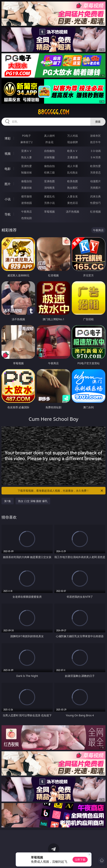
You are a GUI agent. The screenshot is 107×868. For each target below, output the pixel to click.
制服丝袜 (27, 172)
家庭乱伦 (49, 196)
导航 (8, 214)
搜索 (98, 122)
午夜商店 (27, 212)
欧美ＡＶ (73, 151)
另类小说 (49, 203)
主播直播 (73, 157)
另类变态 (95, 172)
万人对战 (73, 136)
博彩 (8, 138)
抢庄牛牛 (95, 142)
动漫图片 (95, 181)
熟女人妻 (27, 157)
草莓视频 (49, 212)
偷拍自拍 (49, 166)
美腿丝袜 (27, 188)
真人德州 (49, 136)
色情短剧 (27, 218)
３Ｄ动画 (95, 151)
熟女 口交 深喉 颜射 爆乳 (33, 501)
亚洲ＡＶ (27, 151)
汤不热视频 (73, 212)
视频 (8, 154)
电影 (8, 169)
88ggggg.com (53, 112)
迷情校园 (27, 203)
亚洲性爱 (27, 166)
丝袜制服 (49, 157)
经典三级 (49, 172)
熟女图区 (73, 188)
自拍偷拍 (49, 151)
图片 (8, 184)
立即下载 (80, 860)
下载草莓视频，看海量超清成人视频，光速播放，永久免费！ (61, 491)
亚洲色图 (49, 181)
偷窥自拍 (27, 181)
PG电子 (26, 136)
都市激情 (27, 196)
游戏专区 (95, 136)
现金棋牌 (73, 142)
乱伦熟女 (73, 172)
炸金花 (49, 142)
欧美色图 (73, 181)
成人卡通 (73, 166)
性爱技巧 (95, 203)
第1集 (8, 501)
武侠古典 (95, 196)
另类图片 (95, 188)
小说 (8, 199)
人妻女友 (73, 196)
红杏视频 (95, 212)
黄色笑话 (73, 203)
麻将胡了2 (27, 142)
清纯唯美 (49, 188)
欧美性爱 (95, 166)
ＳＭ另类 (95, 157)
